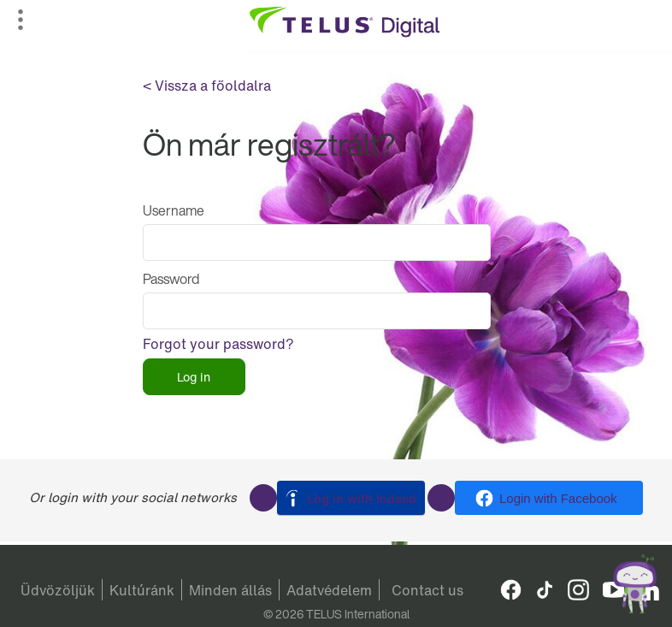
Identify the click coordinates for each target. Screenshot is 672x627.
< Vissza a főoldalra (207, 86)
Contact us (427, 590)
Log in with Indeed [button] (362, 498)
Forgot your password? (218, 344)
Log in (194, 377)
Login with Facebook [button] (558, 498)
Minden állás (230, 590)
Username (174, 210)
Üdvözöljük (58, 590)
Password (171, 279)
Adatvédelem (329, 590)
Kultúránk (142, 590)
